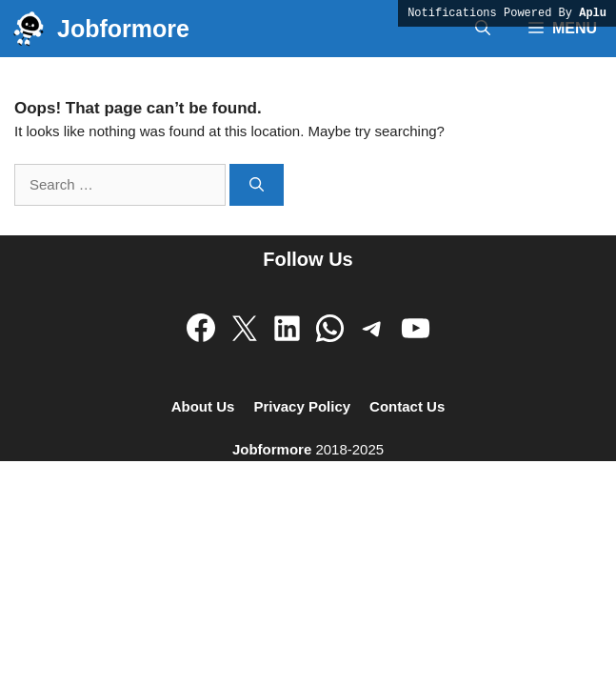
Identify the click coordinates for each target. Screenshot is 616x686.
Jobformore (123, 29)
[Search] (257, 185)
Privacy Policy (302, 406)
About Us (203, 406)
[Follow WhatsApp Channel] (330, 328)
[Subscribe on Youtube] (416, 328)
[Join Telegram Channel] (373, 328)
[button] (483, 29)
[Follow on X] (244, 328)
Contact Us (407, 406)
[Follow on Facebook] (201, 328)
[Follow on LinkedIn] (287, 328)
